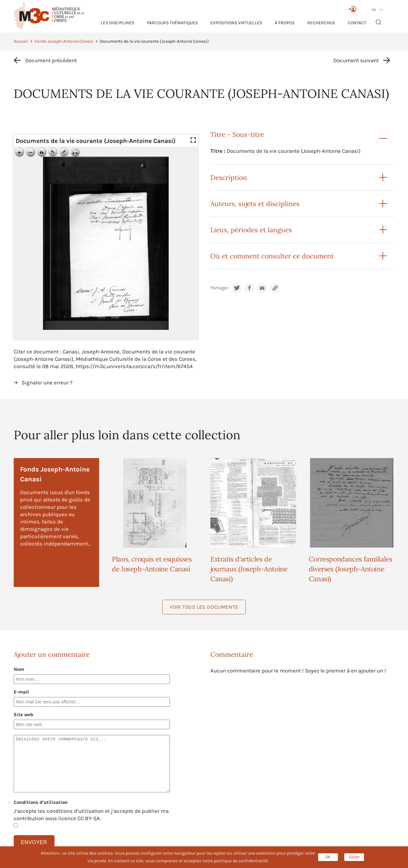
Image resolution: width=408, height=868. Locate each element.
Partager (219, 288)
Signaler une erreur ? (47, 382)
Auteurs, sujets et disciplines (255, 204)
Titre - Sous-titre (237, 134)
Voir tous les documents (204, 607)
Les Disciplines (117, 23)
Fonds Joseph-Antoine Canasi (64, 41)
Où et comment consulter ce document (272, 256)
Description (229, 178)
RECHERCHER (321, 23)
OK (328, 857)
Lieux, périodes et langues (251, 230)
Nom (19, 669)
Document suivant (356, 60)
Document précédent (51, 60)
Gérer (354, 857)
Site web (23, 715)
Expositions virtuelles (236, 23)
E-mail (21, 692)
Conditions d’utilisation (41, 802)
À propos (285, 23)
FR (374, 10)
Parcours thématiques (172, 23)
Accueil (21, 41)
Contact (357, 23)
